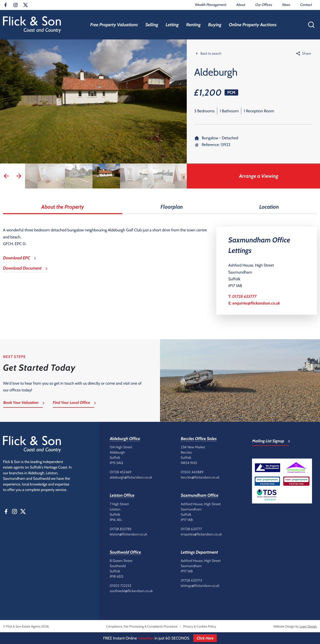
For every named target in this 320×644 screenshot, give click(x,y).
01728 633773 (191, 580)
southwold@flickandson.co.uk (131, 591)
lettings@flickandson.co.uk (200, 586)
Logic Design (308, 627)
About (241, 5)
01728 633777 (244, 296)
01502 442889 (192, 472)
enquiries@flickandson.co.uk (256, 303)
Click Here (205, 638)
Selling (152, 25)
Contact (306, 5)
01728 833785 (121, 529)
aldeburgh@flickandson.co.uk (131, 477)
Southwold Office (125, 552)
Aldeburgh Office (125, 439)
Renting (193, 25)
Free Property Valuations (114, 25)
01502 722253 (120, 586)
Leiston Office (122, 495)
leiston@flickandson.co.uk (128, 534)
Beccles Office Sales (199, 439)
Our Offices (264, 5)
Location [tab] (269, 207)
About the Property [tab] (63, 207)
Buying (215, 25)
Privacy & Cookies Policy (200, 627)
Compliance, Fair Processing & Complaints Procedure (142, 627)
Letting (172, 25)
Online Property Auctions (253, 25)
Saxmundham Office (199, 495)
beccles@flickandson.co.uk (200, 477)
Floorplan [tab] (172, 207)
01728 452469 (121, 472)
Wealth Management (210, 5)
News (286, 5)
